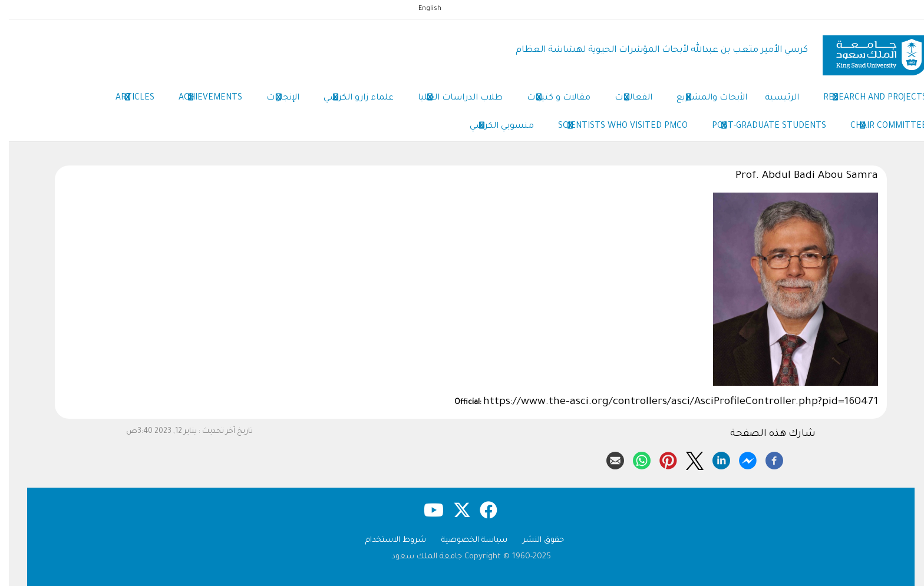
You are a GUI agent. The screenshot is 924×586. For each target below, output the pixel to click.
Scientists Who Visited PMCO (614, 127)
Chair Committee (880, 127)
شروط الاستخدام (387, 540)
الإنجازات (274, 99)
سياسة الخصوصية (466, 540)
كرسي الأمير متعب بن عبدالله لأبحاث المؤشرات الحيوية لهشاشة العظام (653, 50)
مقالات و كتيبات (550, 99)
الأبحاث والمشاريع (703, 99)
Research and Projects (866, 99)
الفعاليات (625, 99)
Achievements (202, 99)
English (421, 9)
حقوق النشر (534, 540)
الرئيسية (773, 98)
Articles (126, 99)
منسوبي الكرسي (493, 127)
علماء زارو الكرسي (350, 99)
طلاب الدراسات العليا (451, 99)
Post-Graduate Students (760, 127)
